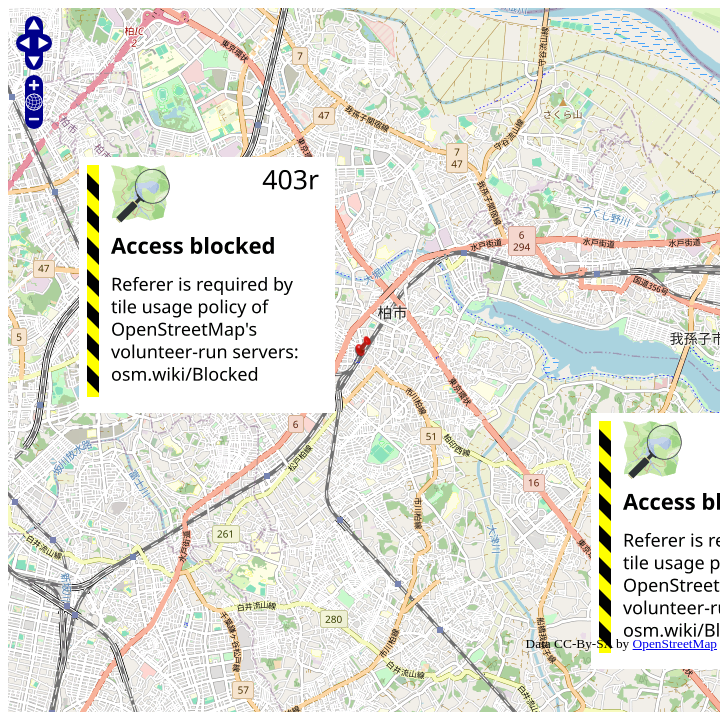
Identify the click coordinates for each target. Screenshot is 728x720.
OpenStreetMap (675, 643)
